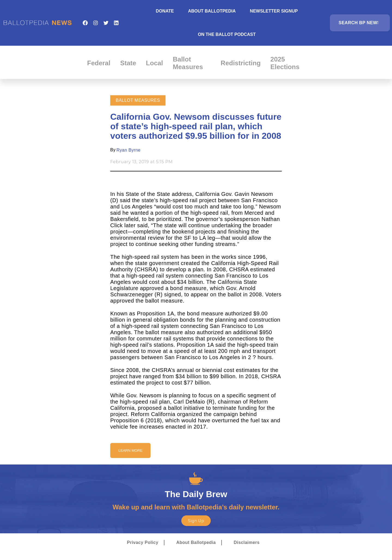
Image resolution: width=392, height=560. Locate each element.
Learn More (130, 450)
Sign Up (196, 521)
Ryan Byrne (128, 150)
